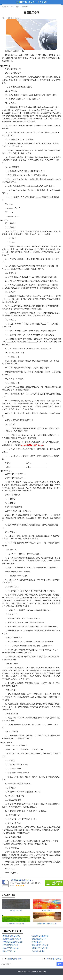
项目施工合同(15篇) (9, 951)
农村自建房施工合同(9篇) (11, 936)
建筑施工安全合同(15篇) (40, 945)
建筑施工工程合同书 (39, 939)
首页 (12, 7)
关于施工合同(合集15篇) (40, 936)
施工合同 (25, 7)
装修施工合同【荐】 (39, 951)
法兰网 (28, 972)
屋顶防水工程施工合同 (40, 948)
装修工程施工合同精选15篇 (12, 939)
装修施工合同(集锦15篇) (11, 948)
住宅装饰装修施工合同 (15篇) (13, 942)
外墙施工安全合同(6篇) (15, 959)
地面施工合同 (37, 942)
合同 (18, 7)
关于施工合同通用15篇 (10, 945)
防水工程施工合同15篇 (54, 959)
